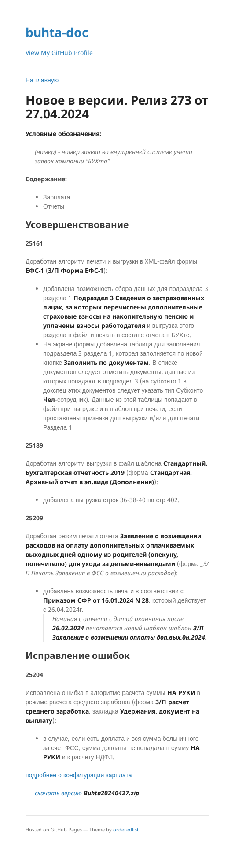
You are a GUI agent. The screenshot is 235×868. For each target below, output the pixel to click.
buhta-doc (57, 32)
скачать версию (87, 793)
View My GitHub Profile (59, 53)
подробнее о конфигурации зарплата (79, 775)
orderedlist (126, 829)
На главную (42, 80)
